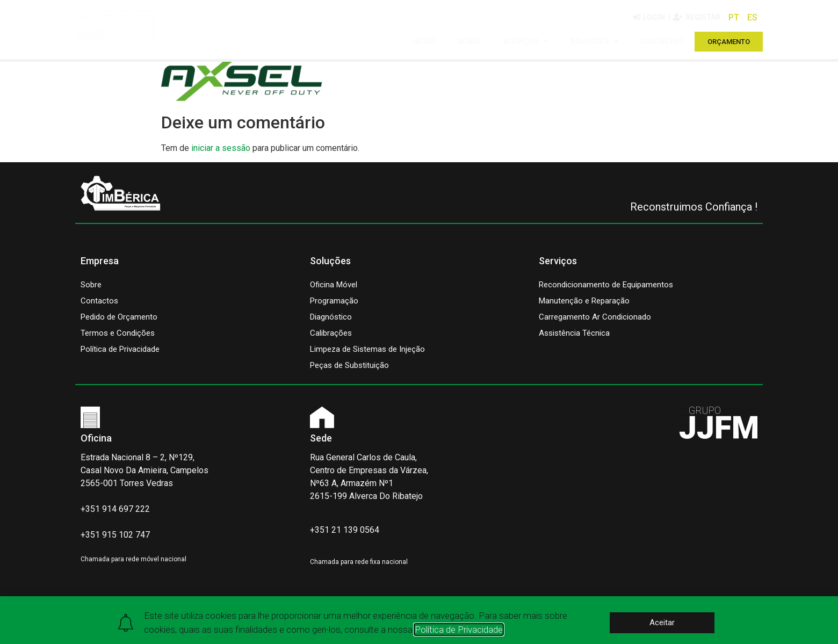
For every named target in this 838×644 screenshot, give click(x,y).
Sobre (91, 285)
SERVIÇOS (526, 41)
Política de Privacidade (120, 349)
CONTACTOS (662, 41)
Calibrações (331, 333)
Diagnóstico (331, 317)
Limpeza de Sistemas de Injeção (367, 349)
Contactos (99, 301)
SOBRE (469, 41)
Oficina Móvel (334, 285)
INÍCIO (425, 41)
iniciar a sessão (221, 148)
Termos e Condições (118, 333)
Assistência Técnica (574, 333)
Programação (334, 301)
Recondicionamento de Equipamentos (606, 285)
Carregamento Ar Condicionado (595, 317)
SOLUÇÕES (595, 41)
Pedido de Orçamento (119, 317)
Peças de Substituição (349, 365)
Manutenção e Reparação (584, 301)
